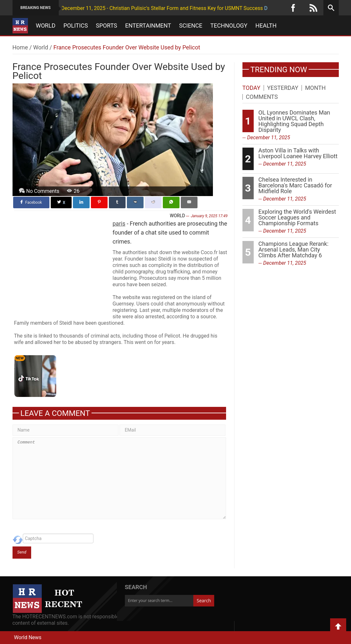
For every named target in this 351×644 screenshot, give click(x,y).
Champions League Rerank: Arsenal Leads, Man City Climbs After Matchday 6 (294, 249)
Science (191, 26)
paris (119, 223)
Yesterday (283, 88)
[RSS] (313, 8)
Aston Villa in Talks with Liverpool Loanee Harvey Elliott (298, 153)
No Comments (43, 191)
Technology (229, 26)
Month (315, 88)
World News (28, 637)
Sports (107, 26)
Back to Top (338, 626)
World (46, 26)
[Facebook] (293, 8)
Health (266, 26)
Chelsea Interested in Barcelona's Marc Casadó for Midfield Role (295, 185)
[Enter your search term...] (159, 601)
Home (20, 47)
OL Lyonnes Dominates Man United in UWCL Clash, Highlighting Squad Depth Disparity (294, 121)
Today (251, 88)
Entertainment (148, 26)
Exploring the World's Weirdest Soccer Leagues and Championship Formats (297, 217)
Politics (75, 26)
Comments (262, 97)
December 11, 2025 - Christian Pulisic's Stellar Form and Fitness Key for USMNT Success (146, 8)
